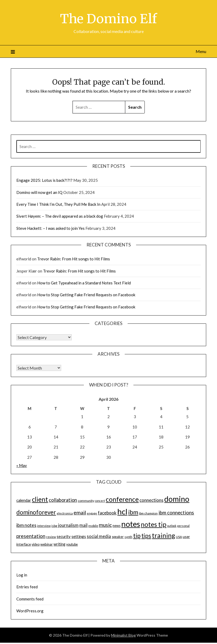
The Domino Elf (108, 19)
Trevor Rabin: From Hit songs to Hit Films (74, 259)
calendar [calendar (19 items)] (24, 500)
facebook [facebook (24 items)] (107, 513)
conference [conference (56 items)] (122, 499)
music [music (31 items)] (105, 525)
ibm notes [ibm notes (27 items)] (26, 525)
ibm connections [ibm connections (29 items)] (176, 513)
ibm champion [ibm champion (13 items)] (148, 513)
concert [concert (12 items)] (100, 501)
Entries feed (27, 587)
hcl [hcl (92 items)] (122, 511)
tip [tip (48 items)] (137, 536)
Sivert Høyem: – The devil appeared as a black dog (60, 216)
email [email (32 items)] (80, 512)
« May (22, 465)
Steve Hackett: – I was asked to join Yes (50, 228)
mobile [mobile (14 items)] (93, 526)
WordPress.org (30, 611)
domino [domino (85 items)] (177, 499)
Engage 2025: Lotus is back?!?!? (44, 180)
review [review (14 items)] (51, 537)
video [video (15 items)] (36, 544)
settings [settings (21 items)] (79, 536)
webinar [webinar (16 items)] (47, 544)
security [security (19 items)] (64, 536)
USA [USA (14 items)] (179, 537)
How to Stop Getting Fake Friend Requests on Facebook (86, 295)
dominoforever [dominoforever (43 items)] (36, 512)
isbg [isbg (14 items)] (54, 526)
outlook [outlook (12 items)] (172, 526)
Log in (22, 575)
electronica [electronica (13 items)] (65, 513)
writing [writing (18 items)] (59, 544)
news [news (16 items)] (117, 526)
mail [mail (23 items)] (83, 525)
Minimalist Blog (123, 635)
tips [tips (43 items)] (146, 536)
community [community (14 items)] (86, 501)
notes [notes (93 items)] (131, 524)
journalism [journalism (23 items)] (68, 525)
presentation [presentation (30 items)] (31, 536)
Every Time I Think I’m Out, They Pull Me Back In (58, 204)
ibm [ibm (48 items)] (133, 512)
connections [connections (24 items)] (151, 500)
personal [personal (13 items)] (183, 526)
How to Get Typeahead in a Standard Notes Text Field (84, 283)
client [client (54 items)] (40, 499)
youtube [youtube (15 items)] (72, 544)
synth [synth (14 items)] (128, 537)
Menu (201, 51)
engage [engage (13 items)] (92, 513)
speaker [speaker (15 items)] (118, 537)
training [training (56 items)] (163, 535)
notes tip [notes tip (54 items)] (154, 524)
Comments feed (30, 599)
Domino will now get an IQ (39, 192)
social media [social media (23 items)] (99, 536)
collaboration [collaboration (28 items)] (63, 500)
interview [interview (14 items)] (44, 526)
